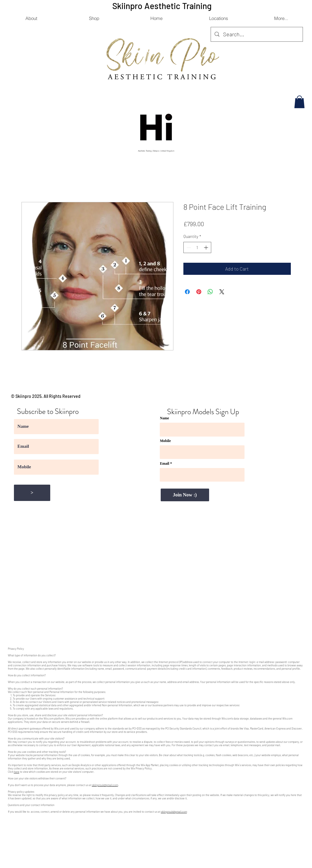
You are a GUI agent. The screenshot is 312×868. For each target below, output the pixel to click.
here (17, 772)
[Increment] (207, 247)
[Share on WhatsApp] (210, 292)
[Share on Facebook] (187, 292)
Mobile (166, 441)
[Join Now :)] (185, 495)
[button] (218, 18)
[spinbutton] (197, 247)
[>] (32, 493)
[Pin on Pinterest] (199, 292)
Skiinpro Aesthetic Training (163, 6)
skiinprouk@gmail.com (105, 785)
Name (165, 418)
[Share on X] (222, 292)
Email (165, 463)
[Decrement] (188, 247)
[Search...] (256, 34)
